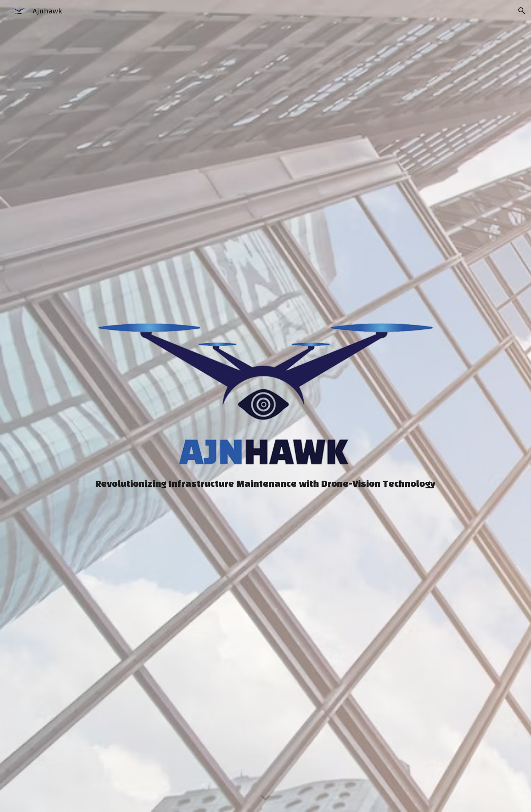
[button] (522, 11)
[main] (265, 484)
